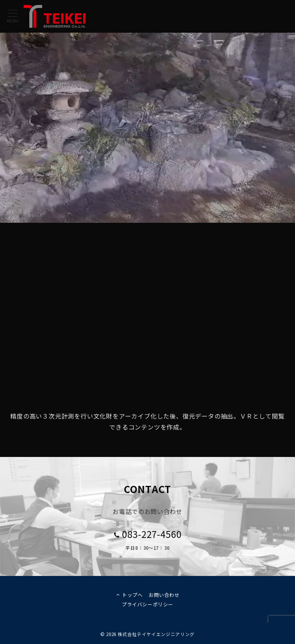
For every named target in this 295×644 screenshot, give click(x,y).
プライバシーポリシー (147, 604)
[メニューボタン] (13, 17)
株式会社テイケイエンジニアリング (156, 634)
